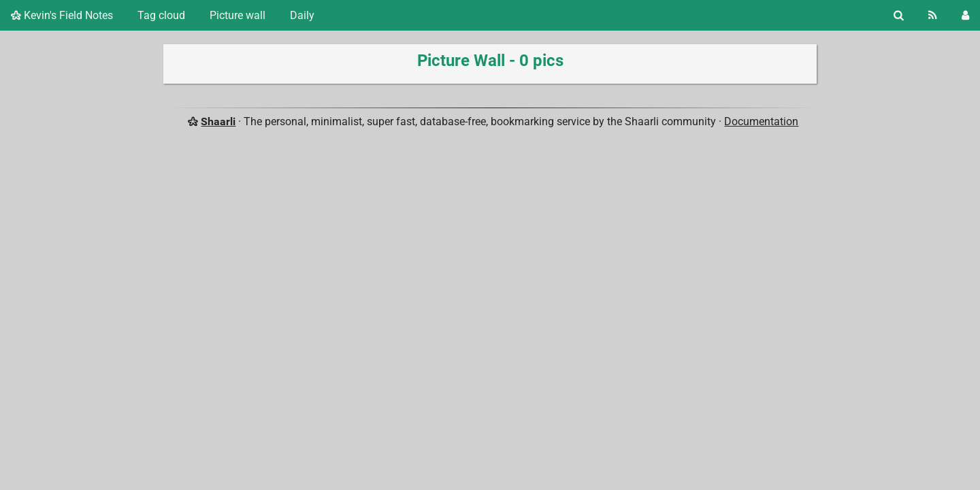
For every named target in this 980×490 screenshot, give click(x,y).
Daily (302, 15)
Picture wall (238, 15)
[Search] (899, 15)
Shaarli (218, 121)
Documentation (761, 121)
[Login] (965, 15)
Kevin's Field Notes (62, 15)
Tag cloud (161, 15)
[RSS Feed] (933, 15)
